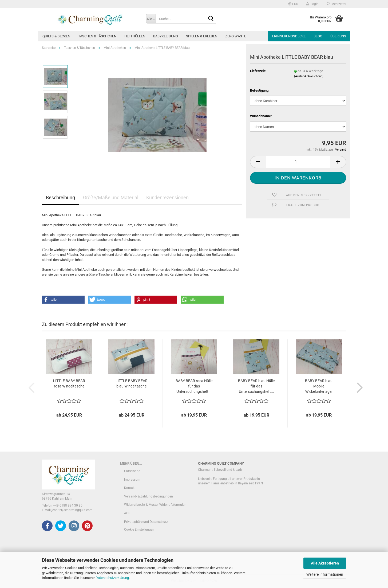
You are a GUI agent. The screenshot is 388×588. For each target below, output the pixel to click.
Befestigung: (260, 90)
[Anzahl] (298, 162)
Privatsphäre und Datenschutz (146, 522)
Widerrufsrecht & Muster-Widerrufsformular (155, 505)
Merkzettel (336, 4)
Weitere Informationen (325, 574)
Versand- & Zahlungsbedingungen (149, 496)
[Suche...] (151, 19)
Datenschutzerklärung (112, 578)
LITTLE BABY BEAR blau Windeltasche (132, 383)
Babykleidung (166, 36)
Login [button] (312, 4)
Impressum (132, 480)
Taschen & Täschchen (97, 36)
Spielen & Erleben (202, 36)
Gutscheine (132, 471)
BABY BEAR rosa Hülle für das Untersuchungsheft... (194, 386)
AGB (127, 513)
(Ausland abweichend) (309, 76)
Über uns (338, 36)
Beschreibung (60, 197)
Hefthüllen (135, 36)
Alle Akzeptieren (325, 563)
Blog (318, 36)
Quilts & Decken (56, 36)
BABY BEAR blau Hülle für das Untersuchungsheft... (256, 386)
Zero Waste (236, 36)
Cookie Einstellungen (139, 530)
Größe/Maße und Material (111, 197)
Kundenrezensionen (167, 197)
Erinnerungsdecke (289, 36)
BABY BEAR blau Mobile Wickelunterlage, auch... (319, 386)
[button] (293, 4)
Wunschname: (261, 116)
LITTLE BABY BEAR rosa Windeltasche (69, 383)
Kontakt (130, 488)
